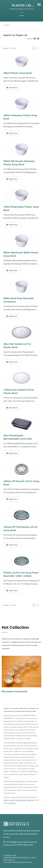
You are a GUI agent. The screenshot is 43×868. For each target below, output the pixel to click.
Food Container (21, 800)
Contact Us (15, 803)
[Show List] (38, 38)
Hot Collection (15, 627)
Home (21, 16)
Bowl (14, 800)
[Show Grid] (35, 38)
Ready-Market (27, 862)
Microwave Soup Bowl (14, 691)
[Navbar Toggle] (39, 5)
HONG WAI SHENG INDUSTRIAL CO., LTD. (19, 858)
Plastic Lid (31, 800)
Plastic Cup (7, 800)
